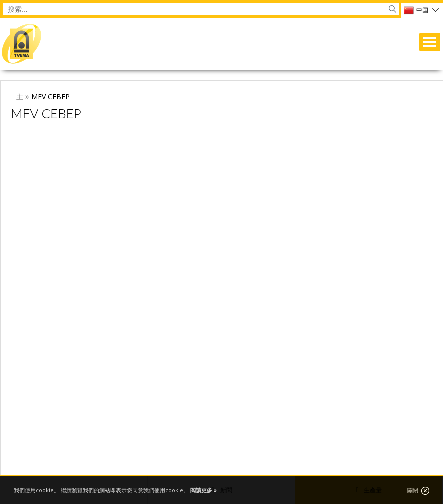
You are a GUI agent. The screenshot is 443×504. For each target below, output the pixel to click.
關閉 (418, 491)
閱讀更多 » (203, 490)
